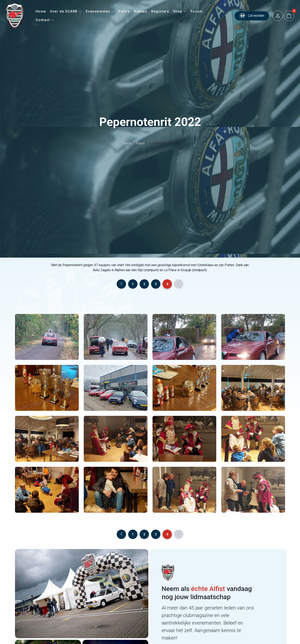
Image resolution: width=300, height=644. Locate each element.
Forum (196, 11)
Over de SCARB (66, 11)
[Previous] (121, 284)
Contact (45, 20)
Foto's (124, 11)
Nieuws (141, 11)
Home (41, 11)
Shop (180, 11)
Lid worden (252, 16)
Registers (160, 11)
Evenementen (100, 11)
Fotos (140, 143)
